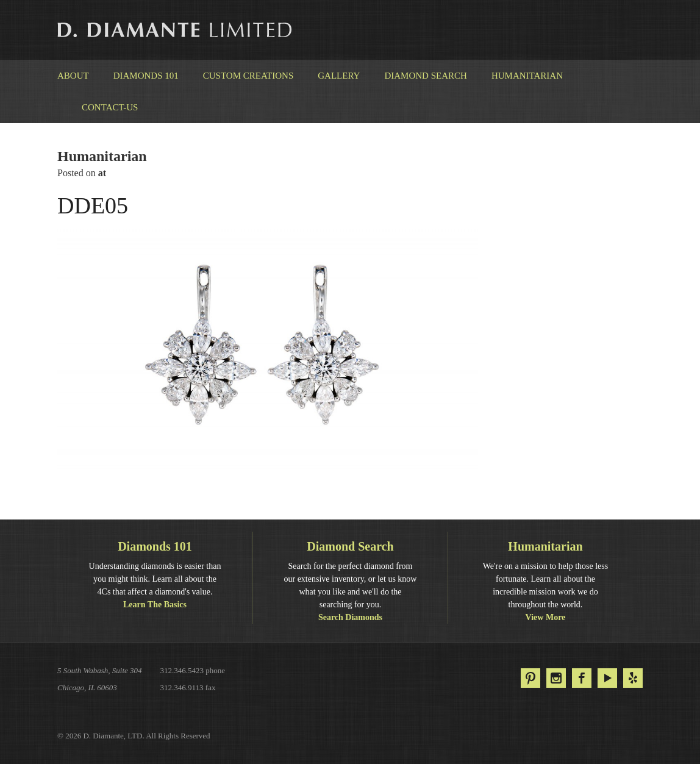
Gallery (339, 76)
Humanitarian (527, 76)
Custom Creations (248, 76)
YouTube (607, 678)
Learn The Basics (155, 605)
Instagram (556, 678)
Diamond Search (425, 76)
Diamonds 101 (146, 76)
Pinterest (530, 678)
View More (546, 617)
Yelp (633, 678)
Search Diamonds (350, 617)
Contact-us (110, 107)
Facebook (582, 678)
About (73, 76)
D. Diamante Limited (176, 30)
